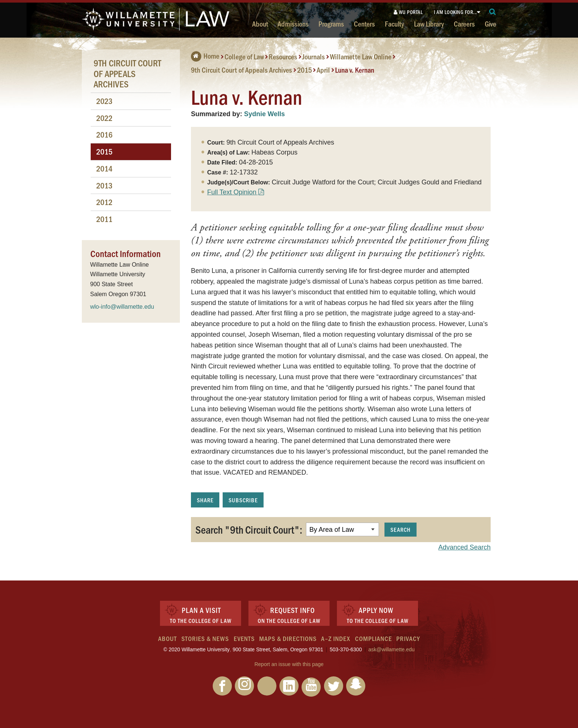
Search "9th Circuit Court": (249, 529)
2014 (104, 168)
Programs (331, 24)
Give (490, 24)
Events (244, 638)
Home (205, 56)
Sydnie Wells (264, 114)
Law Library (429, 24)
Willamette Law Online (361, 56)
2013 (104, 185)
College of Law (244, 56)
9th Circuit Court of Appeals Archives (241, 70)
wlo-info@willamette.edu (122, 307)
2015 (304, 70)
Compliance (373, 638)
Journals (314, 56)
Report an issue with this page (289, 664)
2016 (104, 134)
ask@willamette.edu (391, 649)
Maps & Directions (288, 638)
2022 (104, 118)
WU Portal (408, 12)
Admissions (293, 24)
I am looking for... (455, 12)
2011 (104, 219)
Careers (464, 24)
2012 (104, 202)
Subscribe (243, 500)
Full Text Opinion (232, 192)
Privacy (408, 638)
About (260, 24)
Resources (283, 56)
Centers (364, 24)
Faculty (394, 24)
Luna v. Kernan (355, 70)
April (323, 70)
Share (205, 500)
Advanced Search (464, 547)
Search (401, 529)
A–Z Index (336, 638)
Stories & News (205, 638)
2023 (104, 101)
